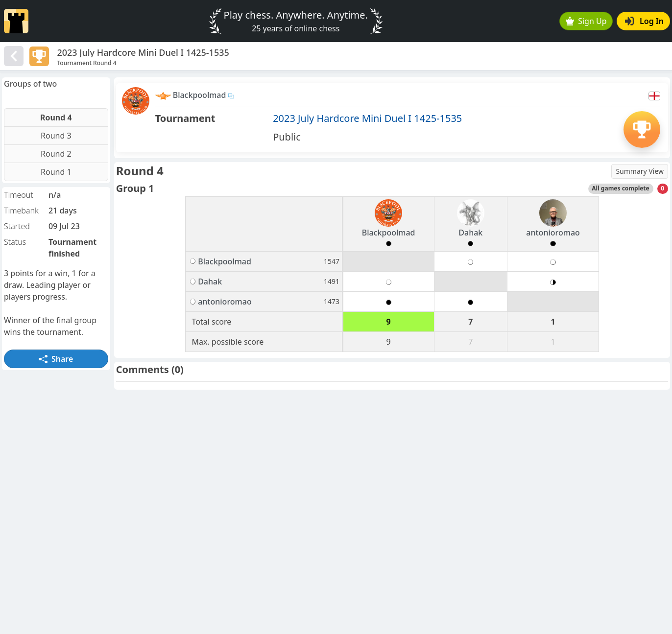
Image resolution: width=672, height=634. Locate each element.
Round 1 (56, 172)
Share (56, 359)
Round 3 (56, 136)
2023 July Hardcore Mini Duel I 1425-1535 (367, 118)
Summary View (640, 171)
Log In (644, 21)
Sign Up (586, 21)
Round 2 (56, 154)
